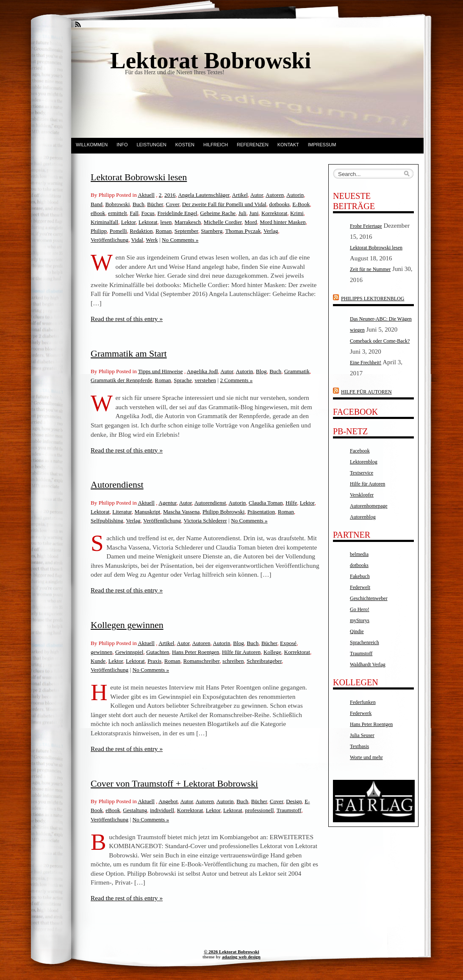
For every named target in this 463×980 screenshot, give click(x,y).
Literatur (122, 512)
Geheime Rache (218, 213)
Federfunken (363, 702)
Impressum (322, 145)
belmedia (359, 554)
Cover (173, 204)
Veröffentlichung (110, 240)
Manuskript (147, 512)
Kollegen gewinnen (127, 625)
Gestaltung (135, 810)
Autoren (275, 195)
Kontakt (288, 145)
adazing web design (241, 957)
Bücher (155, 204)
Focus (148, 213)
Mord (251, 222)
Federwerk (361, 713)
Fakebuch (360, 576)
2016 (170, 195)
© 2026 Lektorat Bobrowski (231, 952)
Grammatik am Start (129, 353)
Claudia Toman (266, 503)
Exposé (288, 643)
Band (97, 204)
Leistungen (151, 145)
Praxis (154, 661)
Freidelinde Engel (177, 213)
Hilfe (291, 503)
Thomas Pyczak (243, 231)
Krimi (297, 213)
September (186, 231)
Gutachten (158, 652)
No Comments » (180, 240)
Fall (134, 213)
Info (122, 145)
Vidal (137, 240)
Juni (254, 213)
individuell (162, 810)
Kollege (272, 652)
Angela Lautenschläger (204, 195)
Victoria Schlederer (205, 521)
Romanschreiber (202, 661)
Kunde (98, 661)
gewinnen (101, 652)
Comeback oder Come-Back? (380, 341)
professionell (259, 810)
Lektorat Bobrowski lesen (139, 177)
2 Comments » (236, 380)
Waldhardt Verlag (368, 665)
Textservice (362, 473)
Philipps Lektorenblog (373, 299)
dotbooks (279, 204)
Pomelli (118, 231)
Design (294, 801)
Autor (257, 195)
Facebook (360, 451)
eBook (98, 213)
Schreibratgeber (264, 661)
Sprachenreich (365, 642)
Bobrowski (117, 204)
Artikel (240, 195)
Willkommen (92, 145)
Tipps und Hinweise (161, 371)
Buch (139, 204)
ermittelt (118, 213)
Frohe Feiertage (366, 226)
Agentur (168, 503)
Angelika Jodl (202, 371)
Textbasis (359, 746)
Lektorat (148, 222)
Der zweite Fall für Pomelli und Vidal (224, 204)
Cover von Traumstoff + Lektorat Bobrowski (174, 783)
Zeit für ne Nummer (370, 269)
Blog (261, 371)
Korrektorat (274, 213)
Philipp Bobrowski (223, 512)
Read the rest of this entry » (127, 319)
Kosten (185, 145)
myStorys (360, 620)
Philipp (99, 231)
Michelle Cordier (223, 222)
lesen (166, 222)
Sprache (183, 380)
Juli (243, 213)
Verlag (271, 231)
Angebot (168, 801)
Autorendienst (117, 484)
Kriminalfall (104, 222)
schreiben (233, 661)
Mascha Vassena (182, 512)
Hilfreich (216, 145)
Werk (152, 240)
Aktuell (146, 195)
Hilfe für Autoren (241, 652)
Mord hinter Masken (283, 222)
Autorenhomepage (369, 506)
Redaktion (141, 231)
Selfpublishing (107, 521)
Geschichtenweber (369, 598)
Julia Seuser (362, 735)
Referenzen (253, 145)
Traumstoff (289, 810)
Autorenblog (363, 517)
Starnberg (212, 231)
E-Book (301, 204)
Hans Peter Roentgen (195, 652)
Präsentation (261, 512)
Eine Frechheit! (366, 363)
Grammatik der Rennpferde (121, 380)
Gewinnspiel (129, 652)
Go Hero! (360, 609)
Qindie (357, 631)
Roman (164, 231)
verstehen (205, 380)
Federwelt (360, 587)
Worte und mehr (366, 757)
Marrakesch (188, 222)
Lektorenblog (364, 462)
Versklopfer (362, 495)
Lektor (129, 222)
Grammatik (297, 371)
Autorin (295, 195)
